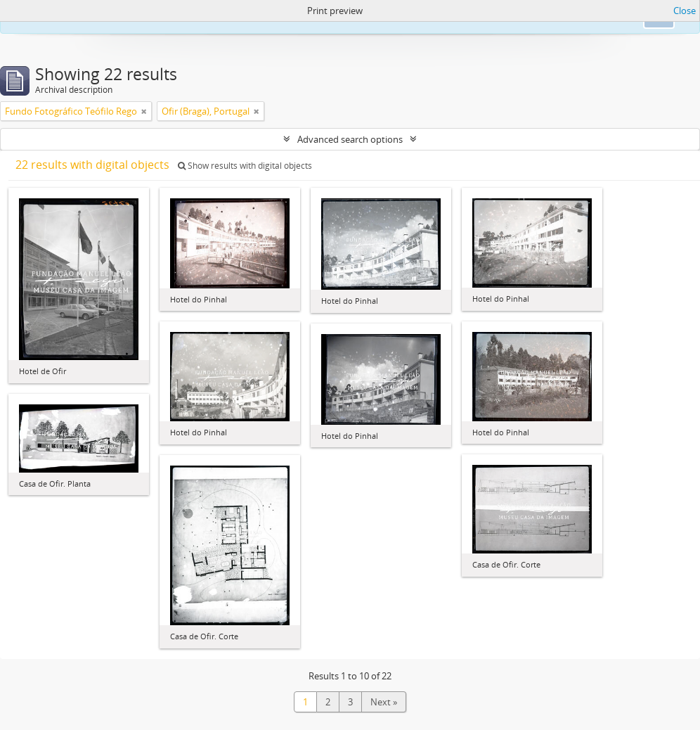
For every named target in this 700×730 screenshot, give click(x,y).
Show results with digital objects (245, 166)
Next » (384, 702)
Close (685, 11)
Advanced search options (350, 139)
